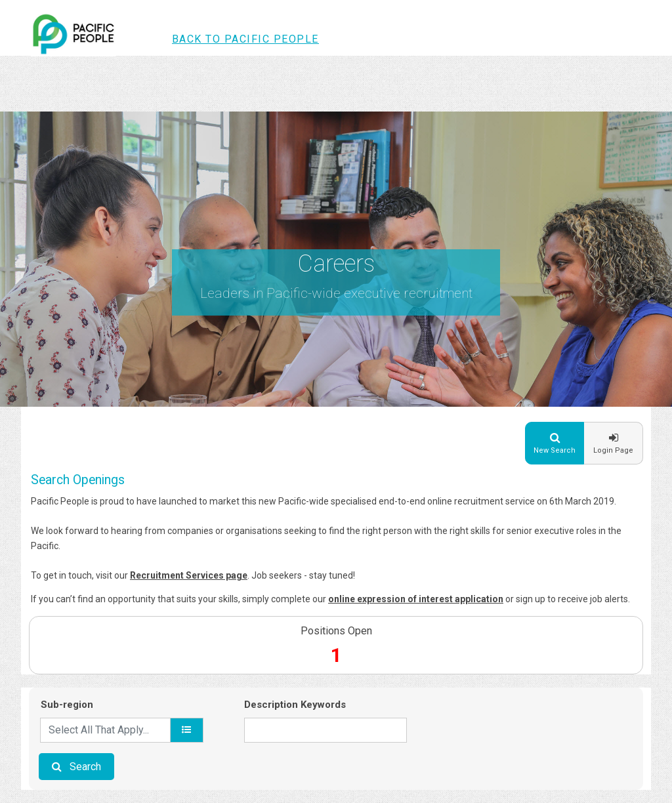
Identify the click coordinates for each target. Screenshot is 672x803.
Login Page (613, 450)
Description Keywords (295, 705)
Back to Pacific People (245, 39)
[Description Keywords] (325, 730)
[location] (187, 730)
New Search (555, 450)
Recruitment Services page (189, 575)
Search (85, 767)
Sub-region (67, 705)
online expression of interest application (416, 599)
